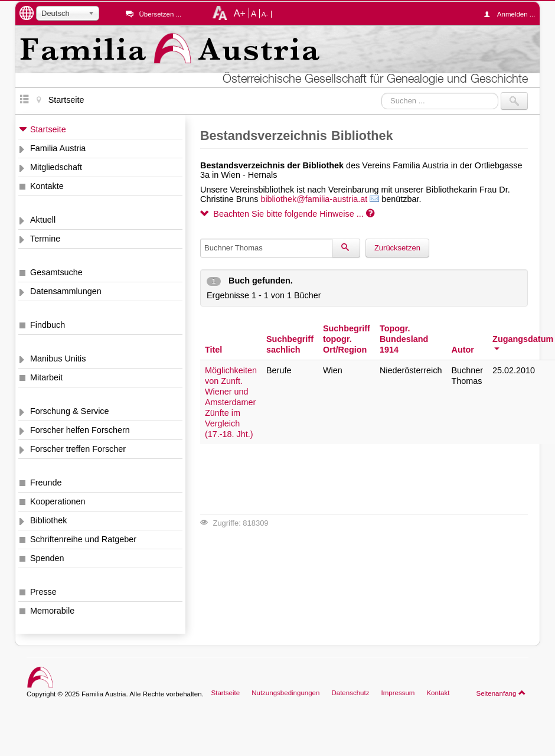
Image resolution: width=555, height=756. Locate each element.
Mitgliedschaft (56, 167)
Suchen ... (382, 92)
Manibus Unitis (58, 359)
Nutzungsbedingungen (285, 693)
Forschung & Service (70, 411)
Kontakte (47, 186)
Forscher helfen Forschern (80, 430)
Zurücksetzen (397, 248)
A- (265, 14)
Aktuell (43, 220)
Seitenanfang (501, 693)
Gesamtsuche (56, 272)
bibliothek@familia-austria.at (314, 199)
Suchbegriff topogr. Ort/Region (347, 339)
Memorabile (52, 611)
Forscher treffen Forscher (78, 449)
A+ (240, 13)
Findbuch (48, 325)
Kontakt (438, 693)
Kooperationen (58, 501)
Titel (213, 350)
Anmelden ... (512, 14)
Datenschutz (350, 693)
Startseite (48, 129)
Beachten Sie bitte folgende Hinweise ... (287, 214)
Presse (43, 592)
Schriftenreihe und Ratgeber (83, 539)
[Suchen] (346, 248)
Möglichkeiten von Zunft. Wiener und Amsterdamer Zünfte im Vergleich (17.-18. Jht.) (231, 402)
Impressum (398, 693)
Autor (462, 350)
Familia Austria (58, 148)
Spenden (47, 558)
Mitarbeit (46, 377)
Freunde (46, 483)
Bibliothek (48, 520)
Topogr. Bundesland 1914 (404, 339)
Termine (45, 239)
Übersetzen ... (160, 14)
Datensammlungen (66, 291)
